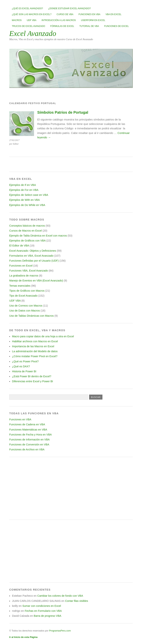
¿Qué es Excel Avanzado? (27, 8)
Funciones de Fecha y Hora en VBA (31, 435)
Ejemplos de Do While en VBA (27, 205)
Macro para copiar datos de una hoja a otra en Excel (43, 336)
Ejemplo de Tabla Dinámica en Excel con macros (38, 236)
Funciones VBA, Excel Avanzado (29, 271)
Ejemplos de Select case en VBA (29, 195)
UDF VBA (32, 20)
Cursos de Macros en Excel (26, 231)
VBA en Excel (114, 14)
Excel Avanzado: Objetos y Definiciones (33, 251)
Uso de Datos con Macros (25, 311)
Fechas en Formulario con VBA (43, 611)
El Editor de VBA (19, 246)
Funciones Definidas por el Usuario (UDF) (34, 261)
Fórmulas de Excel (62, 26)
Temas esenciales (20, 286)
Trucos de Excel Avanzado (28, 26)
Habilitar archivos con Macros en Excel (35, 341)
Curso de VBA (65, 14)
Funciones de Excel (116, 26)
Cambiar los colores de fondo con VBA (60, 596)
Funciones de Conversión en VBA (29, 444)
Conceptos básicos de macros (27, 226)
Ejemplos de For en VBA (24, 190)
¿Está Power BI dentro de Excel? (32, 376)
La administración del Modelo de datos (35, 351)
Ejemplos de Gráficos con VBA (27, 241)
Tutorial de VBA (89, 26)
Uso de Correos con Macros (26, 306)
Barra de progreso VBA (48, 616)
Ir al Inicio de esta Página (23, 637)
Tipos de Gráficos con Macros (27, 291)
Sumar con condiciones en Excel (42, 606)
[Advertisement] (71, 488)
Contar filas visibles (77, 601)
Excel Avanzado (33, 33)
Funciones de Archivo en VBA (27, 449)
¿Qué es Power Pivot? (25, 361)
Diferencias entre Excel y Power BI (33, 381)
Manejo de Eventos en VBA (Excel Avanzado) (36, 281)
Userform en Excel (93, 20)
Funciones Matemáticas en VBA (28, 430)
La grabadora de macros (24, 276)
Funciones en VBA (89, 14)
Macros (17, 20)
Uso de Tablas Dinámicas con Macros (31, 316)
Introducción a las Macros (59, 20)
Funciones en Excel (21, 266)
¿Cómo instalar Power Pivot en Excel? (35, 356)
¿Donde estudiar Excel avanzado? (70, 8)
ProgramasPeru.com (60, 631)
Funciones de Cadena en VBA (27, 424)
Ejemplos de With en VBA (24, 200)
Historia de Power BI (24, 371)
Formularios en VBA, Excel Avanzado (31, 256)
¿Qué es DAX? (21, 366)
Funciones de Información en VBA (29, 440)
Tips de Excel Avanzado (23, 296)
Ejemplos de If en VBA (23, 185)
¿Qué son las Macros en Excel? (32, 14)
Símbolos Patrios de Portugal (63, 112)
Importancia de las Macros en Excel (33, 346)
